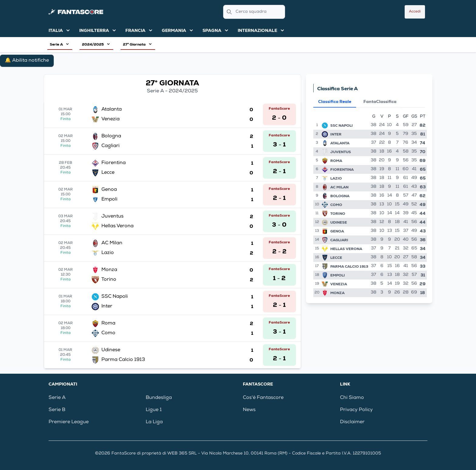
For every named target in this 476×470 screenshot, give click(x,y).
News (249, 410)
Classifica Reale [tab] (335, 101)
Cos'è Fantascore (263, 398)
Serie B (57, 410)
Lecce (336, 258)
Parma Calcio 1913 (349, 266)
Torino (338, 214)
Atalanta (340, 143)
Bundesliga (159, 398)
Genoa (337, 231)
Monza (337, 293)
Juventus (341, 152)
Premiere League (69, 422)
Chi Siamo (352, 398)
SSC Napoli (342, 125)
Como (336, 205)
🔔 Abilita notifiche (27, 61)
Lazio (336, 178)
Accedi (415, 12)
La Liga (154, 422)
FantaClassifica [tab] (380, 101)
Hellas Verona (346, 249)
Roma (336, 161)
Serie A (57, 398)
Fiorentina (342, 170)
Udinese (339, 222)
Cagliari (339, 240)
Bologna (340, 196)
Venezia (339, 284)
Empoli (338, 275)
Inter (336, 134)
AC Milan (339, 187)
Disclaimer (352, 422)
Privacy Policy (356, 410)
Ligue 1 (154, 410)
